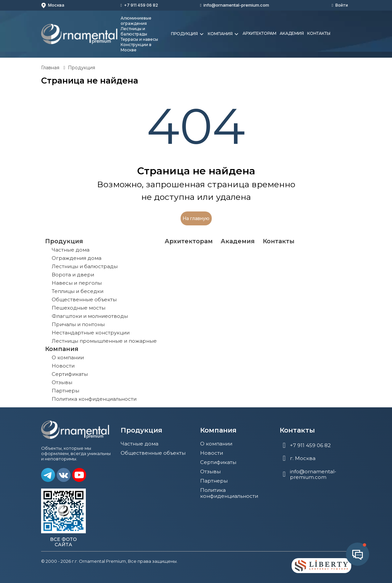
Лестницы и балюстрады (85, 266)
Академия (292, 33)
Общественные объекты (84, 299)
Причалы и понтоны (78, 324)
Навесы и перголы (77, 283)
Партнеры (65, 391)
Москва (53, 5)
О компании (68, 357)
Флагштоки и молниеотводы (90, 316)
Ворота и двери (73, 275)
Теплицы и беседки (78, 291)
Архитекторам (259, 33)
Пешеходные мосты (79, 308)
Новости (63, 366)
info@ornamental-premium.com (236, 5)
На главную (196, 218)
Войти (342, 5)
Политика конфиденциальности (94, 399)
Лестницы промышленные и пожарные (104, 341)
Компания (224, 34)
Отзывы (62, 382)
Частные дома (71, 250)
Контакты (319, 33)
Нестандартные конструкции (91, 333)
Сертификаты (70, 374)
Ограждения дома (77, 258)
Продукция (188, 34)
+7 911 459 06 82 (141, 5)
